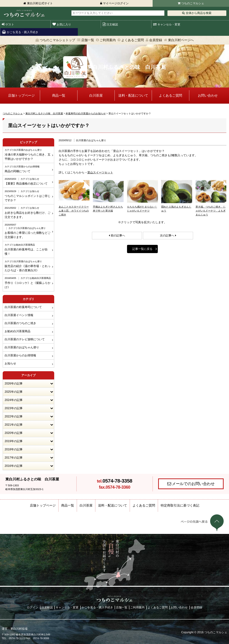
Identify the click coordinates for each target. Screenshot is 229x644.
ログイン (33, 607)
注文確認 (112, 24)
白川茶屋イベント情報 (19, 315)
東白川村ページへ (181, 40)
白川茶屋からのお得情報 (20, 355)
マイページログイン (116, 3)
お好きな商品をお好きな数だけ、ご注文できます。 (28, 212)
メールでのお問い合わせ (193, 484)
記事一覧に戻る (142, 249)
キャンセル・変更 (169, 24)
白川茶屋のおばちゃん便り (22, 347)
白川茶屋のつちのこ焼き (20, 323)
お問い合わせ (208, 95)
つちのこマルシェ (193, 3)
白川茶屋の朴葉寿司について (23, 307)
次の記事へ (167, 235)
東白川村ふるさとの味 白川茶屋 (44, 113)
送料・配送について (133, 95)
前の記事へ (118, 235)
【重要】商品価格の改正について (28, 181)
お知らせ (10, 363)
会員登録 (156, 40)
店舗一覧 (88, 40)
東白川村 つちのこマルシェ (24, 14)
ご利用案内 (108, 40)
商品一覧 (59, 95)
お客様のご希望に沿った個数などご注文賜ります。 (28, 231)
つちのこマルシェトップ (57, 40)
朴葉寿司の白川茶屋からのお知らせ (86, 113)
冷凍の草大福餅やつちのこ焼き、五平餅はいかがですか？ (28, 154)
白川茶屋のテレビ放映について (25, 339)
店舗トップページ (21, 95)
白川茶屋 (96, 95)
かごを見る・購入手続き (23, 32)
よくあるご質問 (133, 40)
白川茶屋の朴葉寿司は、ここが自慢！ (28, 249)
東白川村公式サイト (40, 3)
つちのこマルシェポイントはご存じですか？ (28, 196)
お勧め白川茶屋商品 (18, 331)
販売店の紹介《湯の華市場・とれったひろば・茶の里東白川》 (28, 266)
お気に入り (64, 24)
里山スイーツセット (100, 172)
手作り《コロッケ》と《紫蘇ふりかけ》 (28, 282)
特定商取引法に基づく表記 (180, 505)
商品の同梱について (28, 169)
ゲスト (10, 24)
